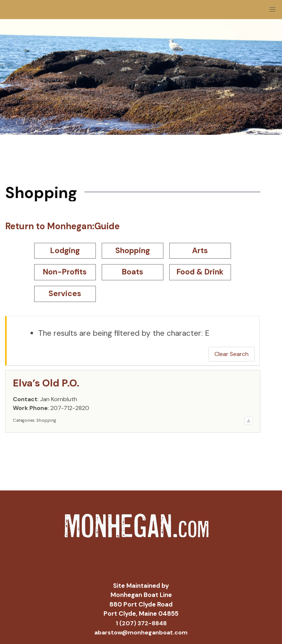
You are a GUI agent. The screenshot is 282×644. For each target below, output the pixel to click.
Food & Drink (200, 272)
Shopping (133, 251)
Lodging (65, 251)
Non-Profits (65, 272)
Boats (133, 272)
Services (65, 294)
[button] (272, 10)
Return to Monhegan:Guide (62, 226)
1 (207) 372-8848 (141, 623)
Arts (200, 251)
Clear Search (232, 354)
